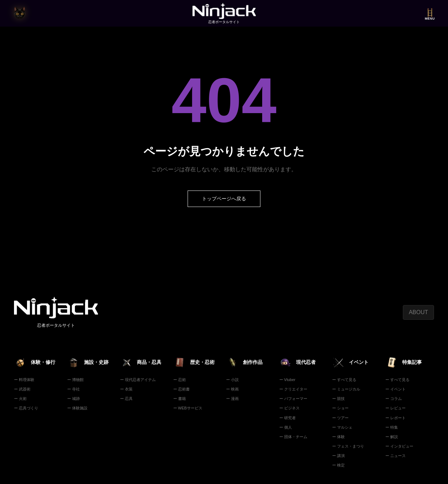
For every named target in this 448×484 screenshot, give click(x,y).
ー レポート (395, 418)
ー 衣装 (126, 389)
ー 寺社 (73, 389)
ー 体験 (338, 437)
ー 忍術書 (181, 389)
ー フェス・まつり (348, 446)
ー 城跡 (73, 399)
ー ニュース (395, 456)
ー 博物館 (75, 380)
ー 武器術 (22, 389)
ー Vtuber (287, 380)
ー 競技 (338, 399)
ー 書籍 (180, 399)
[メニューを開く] (430, 13)
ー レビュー (395, 408)
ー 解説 (392, 437)
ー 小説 (232, 380)
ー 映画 (232, 389)
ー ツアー (340, 418)
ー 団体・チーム (293, 437)
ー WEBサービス (188, 408)
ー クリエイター (293, 389)
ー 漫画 (232, 399)
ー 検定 (338, 465)
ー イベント (395, 389)
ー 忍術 (180, 380)
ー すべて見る (344, 380)
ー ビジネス (289, 408)
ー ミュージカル (346, 389)
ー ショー (340, 408)
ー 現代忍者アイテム (138, 380)
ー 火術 (20, 399)
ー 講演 (338, 456)
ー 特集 (392, 427)
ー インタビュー (399, 446)
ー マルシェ (342, 427)
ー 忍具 (126, 399)
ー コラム (394, 399)
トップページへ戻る (224, 199)
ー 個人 (286, 427)
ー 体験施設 (77, 408)
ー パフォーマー (293, 399)
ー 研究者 (288, 418)
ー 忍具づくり (26, 408)
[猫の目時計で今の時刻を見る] (20, 13)
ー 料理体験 (24, 380)
